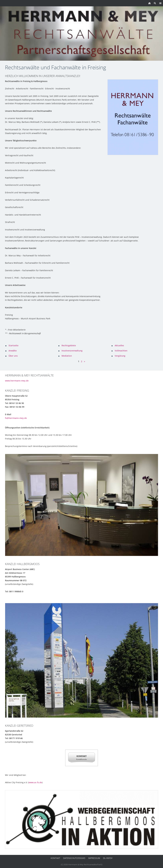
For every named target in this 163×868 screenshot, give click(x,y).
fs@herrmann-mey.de (16, 418)
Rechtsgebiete (69, 345)
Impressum (94, 858)
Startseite (13, 345)
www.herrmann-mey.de (17, 381)
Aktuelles (119, 345)
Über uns (13, 356)
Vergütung (120, 356)
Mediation (67, 356)
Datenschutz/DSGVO (74, 858)
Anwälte (13, 351)
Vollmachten (121, 351)
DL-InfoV (108, 858)
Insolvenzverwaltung (72, 351)
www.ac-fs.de (35, 782)
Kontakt (55, 858)
